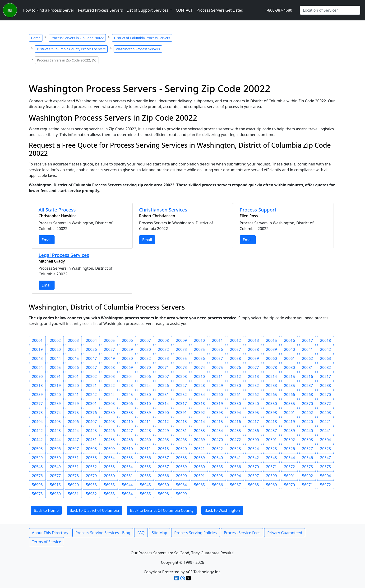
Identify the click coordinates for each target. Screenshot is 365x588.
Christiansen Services (163, 210)
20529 (37, 458)
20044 (55, 358)
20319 (217, 404)
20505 (37, 449)
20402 (308, 413)
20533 (91, 458)
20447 (73, 440)
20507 (73, 449)
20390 (163, 413)
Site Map (159, 533)
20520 (181, 449)
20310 (145, 404)
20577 (55, 476)
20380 (109, 413)
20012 (236, 340)
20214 (272, 376)
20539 (199, 458)
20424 (73, 431)
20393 (217, 413)
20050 (127, 358)
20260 (217, 395)
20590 (181, 476)
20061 (290, 358)
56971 (308, 485)
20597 (254, 476)
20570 (254, 467)
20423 (55, 431)
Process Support (258, 210)
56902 (308, 476)
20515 (163, 449)
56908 (37, 485)
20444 (55, 440)
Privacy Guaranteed (285, 533)
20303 (109, 404)
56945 (145, 485)
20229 (217, 386)
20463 (163, 440)
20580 (109, 476)
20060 (272, 358)
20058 (236, 358)
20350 (272, 404)
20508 (91, 449)
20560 (199, 467)
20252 (181, 395)
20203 (109, 376)
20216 (308, 376)
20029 (127, 349)
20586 (163, 476)
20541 (236, 458)
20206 (145, 376)
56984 (127, 494)
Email (47, 240)
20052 (145, 358)
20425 (91, 431)
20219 (55, 386)
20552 (91, 467)
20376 (91, 413)
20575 (326, 467)
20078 (272, 367)
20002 (55, 340)
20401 (290, 413)
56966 (217, 485)
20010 (199, 340)
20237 (308, 386)
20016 (290, 340)
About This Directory (50, 533)
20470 (217, 440)
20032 (163, 349)
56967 (236, 485)
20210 (199, 376)
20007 (145, 340)
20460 (145, 440)
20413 (181, 422)
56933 (91, 485)
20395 (254, 413)
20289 (55, 404)
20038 (254, 349)
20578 (73, 476)
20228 (199, 386)
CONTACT (184, 10)
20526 (290, 449)
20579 (91, 476)
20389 (145, 413)
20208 (181, 376)
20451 (91, 440)
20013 (254, 340)
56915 (55, 485)
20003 (73, 340)
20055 (181, 358)
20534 (109, 458)
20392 (199, 413)
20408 (109, 422)
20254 (199, 395)
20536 (145, 458)
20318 (199, 404)
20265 (272, 395)
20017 (308, 340)
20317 (181, 404)
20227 (181, 386)
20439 (290, 431)
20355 (290, 404)
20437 (272, 431)
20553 (109, 467)
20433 (199, 431)
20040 (290, 349)
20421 (326, 422)
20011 (217, 340)
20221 (91, 386)
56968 (254, 485)
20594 (236, 476)
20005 (109, 340)
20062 (308, 358)
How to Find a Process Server (49, 10)
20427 (127, 431)
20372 (326, 404)
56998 (163, 494)
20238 (326, 386)
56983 (109, 494)
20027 (109, 349)
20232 (254, 386)
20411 (145, 422)
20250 (145, 395)
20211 (217, 376)
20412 (163, 422)
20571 (272, 467)
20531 (73, 458)
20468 (181, 440)
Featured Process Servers (100, 10)
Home (36, 38)
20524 (254, 449)
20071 (163, 367)
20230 (236, 386)
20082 (326, 367)
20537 (163, 458)
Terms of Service (47, 542)
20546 (308, 458)
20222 (109, 386)
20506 (55, 449)
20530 (55, 458)
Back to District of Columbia (94, 510)
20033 (181, 349)
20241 (73, 395)
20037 (236, 349)
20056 (199, 358)
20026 (91, 349)
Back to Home (46, 510)
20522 (217, 449)
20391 (181, 413)
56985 (145, 494)
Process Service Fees (242, 533)
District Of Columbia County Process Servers (71, 49)
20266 (290, 395)
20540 (217, 458)
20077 (254, 367)
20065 (55, 367)
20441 (326, 431)
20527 (308, 449)
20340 (254, 404)
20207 (163, 376)
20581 (127, 476)
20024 (73, 349)
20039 (272, 349)
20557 (163, 467)
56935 (109, 485)
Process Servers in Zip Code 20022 (77, 38)
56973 (37, 494)
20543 (272, 458)
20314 (163, 404)
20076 (236, 367)
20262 (254, 395)
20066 (73, 367)
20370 (308, 404)
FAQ (141, 533)
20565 (217, 467)
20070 (145, 367)
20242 (91, 395)
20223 (127, 386)
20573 (308, 467)
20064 (37, 367)
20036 (217, 349)
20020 (55, 349)
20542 (254, 458)
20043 (37, 358)
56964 (181, 485)
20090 (37, 376)
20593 (217, 476)
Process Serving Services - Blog (103, 533)
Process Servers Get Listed (220, 10)
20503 (308, 440)
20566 (236, 467)
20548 (37, 467)
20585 (145, 476)
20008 (163, 340)
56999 (181, 494)
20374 (55, 413)
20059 (254, 358)
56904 (326, 476)
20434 (217, 431)
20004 (91, 340)
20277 (37, 404)
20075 (217, 367)
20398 (272, 413)
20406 (73, 422)
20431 (181, 431)
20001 (37, 340)
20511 (145, 449)
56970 (290, 485)
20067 (91, 367)
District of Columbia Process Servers (142, 38)
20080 (290, 367)
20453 (109, 440)
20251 (163, 395)
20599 (272, 476)
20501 (272, 440)
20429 (163, 431)
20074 (199, 367)
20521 (199, 449)
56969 (272, 485)
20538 (181, 458)
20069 (127, 367)
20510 (127, 449)
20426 (109, 431)
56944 (127, 485)
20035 (199, 349)
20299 (73, 404)
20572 (290, 467)
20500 (254, 440)
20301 (91, 404)
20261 (236, 395)
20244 (109, 395)
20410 (127, 422)
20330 (236, 404)
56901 (290, 476)
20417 (254, 422)
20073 (181, 367)
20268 (308, 395)
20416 (236, 422)
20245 (127, 395)
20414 (199, 422)
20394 (236, 413)
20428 (145, 431)
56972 (326, 485)
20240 (55, 395)
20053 (163, 358)
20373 (37, 413)
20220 (73, 386)
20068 (109, 367)
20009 (181, 340)
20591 (199, 476)
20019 (37, 349)
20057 (217, 358)
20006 (127, 340)
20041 (308, 349)
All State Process (57, 210)
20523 (236, 449)
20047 (91, 358)
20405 (55, 422)
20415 (217, 422)
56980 (55, 494)
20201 (73, 376)
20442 (37, 440)
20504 (326, 440)
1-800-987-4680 (278, 10)
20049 (109, 358)
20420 (308, 422)
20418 (272, 422)
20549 (55, 467)
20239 (37, 395)
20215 (290, 376)
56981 (73, 494)
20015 (272, 340)
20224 (145, 386)
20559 (181, 467)
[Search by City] (330, 10)
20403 (326, 413)
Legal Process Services (64, 255)
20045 (73, 358)
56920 (73, 485)
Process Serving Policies (196, 533)
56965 (199, 485)
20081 (308, 367)
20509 (109, 449)
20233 (272, 386)
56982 (91, 494)
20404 (37, 422)
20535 (127, 458)
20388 (127, 413)
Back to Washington (222, 510)
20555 (145, 467)
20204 (127, 376)
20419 (290, 422)
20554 (127, 467)
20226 (163, 386)
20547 (326, 458)
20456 (127, 440)
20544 (290, 458)
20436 (254, 431)
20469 (199, 440)
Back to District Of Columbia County (162, 510)
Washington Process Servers (138, 49)
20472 (236, 440)
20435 (236, 431)
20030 (145, 349)
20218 (37, 386)
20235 (290, 386)
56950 (163, 485)
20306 (127, 404)
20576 (37, 476)
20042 (326, 349)
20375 (73, 413)
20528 (326, 449)
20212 (236, 376)
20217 (326, 376)
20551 (73, 467)
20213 (254, 376)
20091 (55, 376)
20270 (326, 395)
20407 (91, 422)
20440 (308, 431)
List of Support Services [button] (148, 10)
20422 (37, 431)
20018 (326, 340)
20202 (91, 376)
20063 (326, 358)
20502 (290, 440)
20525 (272, 449)
